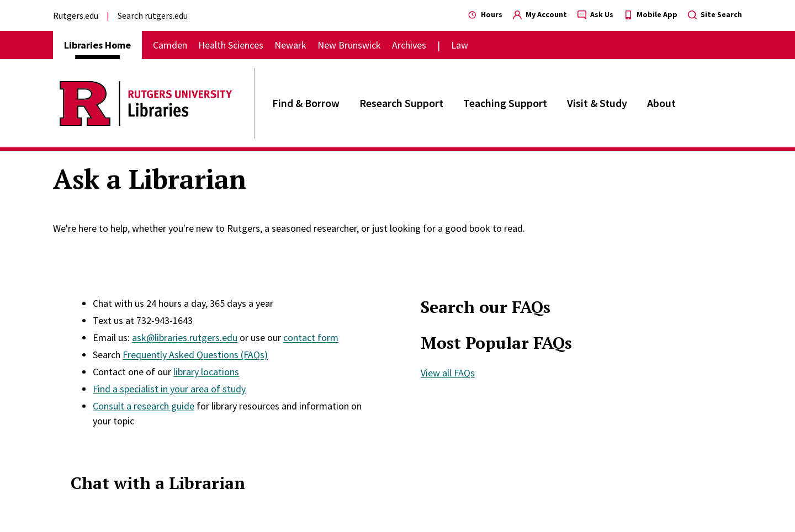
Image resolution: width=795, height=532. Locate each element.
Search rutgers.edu (153, 15)
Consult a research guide (144, 406)
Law (460, 45)
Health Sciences (231, 45)
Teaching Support (505, 103)
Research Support (401, 103)
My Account (540, 14)
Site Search (715, 14)
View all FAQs (448, 373)
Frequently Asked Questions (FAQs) (195, 355)
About (661, 103)
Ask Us (595, 14)
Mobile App (651, 14)
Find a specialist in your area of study (169, 389)
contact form (311, 337)
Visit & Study (597, 103)
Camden (170, 45)
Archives (409, 45)
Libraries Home (97, 45)
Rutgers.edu (76, 15)
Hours (485, 14)
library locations (206, 372)
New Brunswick (349, 45)
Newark (290, 45)
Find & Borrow (306, 103)
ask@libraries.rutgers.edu (185, 337)
